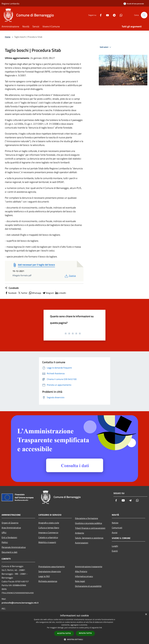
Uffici (4, 532)
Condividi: (12, 288)
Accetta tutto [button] (64, 633)
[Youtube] (106, 15)
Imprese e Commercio (48, 532)
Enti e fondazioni (9, 537)
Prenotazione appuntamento (52, 566)
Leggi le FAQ (44, 576)
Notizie (115, 523)
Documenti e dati (9, 552)
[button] (74, 639)
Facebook (11, 293)
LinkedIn (61, 293)
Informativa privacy (84, 576)
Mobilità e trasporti (47, 542)
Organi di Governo (10, 523)
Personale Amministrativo (14, 547)
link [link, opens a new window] (101, 628)
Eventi (115, 551)
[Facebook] (100, 15)
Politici (5, 542)
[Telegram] (113, 15)
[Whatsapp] (120, 15)
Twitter (23, 293)
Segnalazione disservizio (50, 571)
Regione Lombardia (10, 4)
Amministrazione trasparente (89, 566)
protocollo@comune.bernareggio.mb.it (20, 603)
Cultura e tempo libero (49, 528)
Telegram (48, 293)
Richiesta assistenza (48, 581)
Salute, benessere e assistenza (89, 538)
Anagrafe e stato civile (49, 523)
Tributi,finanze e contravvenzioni (90, 528)
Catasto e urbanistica (48, 537)
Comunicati (117, 528)
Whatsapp (35, 293)
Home (8, 37)
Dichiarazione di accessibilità (88, 586)
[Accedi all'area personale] (134, 4)
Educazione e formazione (87, 518)
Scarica (70, 276)
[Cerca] (144, 15)
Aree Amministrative (11, 528)
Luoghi (115, 546)
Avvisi (115, 532)
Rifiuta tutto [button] (85, 633)
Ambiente (80, 533)
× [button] (146, 614)
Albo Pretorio (81, 571)
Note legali (80, 581)
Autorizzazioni (82, 543)
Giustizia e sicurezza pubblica (88, 523)
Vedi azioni (106, 47)
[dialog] (74, 628)
